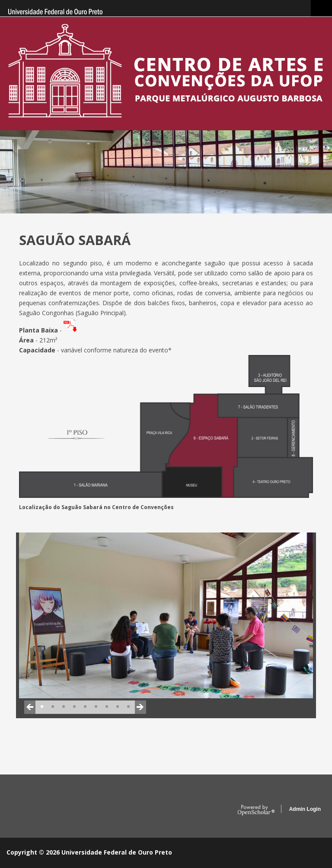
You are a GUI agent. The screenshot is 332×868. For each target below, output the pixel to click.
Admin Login (305, 809)
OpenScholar (256, 810)
